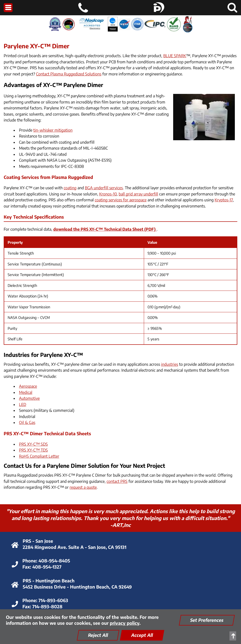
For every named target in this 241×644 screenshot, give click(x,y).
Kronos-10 (108, 194)
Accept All (142, 635)
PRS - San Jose (38, 541)
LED (23, 404)
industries (170, 364)
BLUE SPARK (175, 56)
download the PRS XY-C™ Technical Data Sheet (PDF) (105, 229)
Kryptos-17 (224, 200)
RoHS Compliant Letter (39, 456)
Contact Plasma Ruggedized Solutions (69, 74)
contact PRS (117, 481)
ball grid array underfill (138, 194)
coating (70, 188)
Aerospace (28, 386)
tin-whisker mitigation (53, 130)
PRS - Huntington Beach (49, 581)
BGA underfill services (104, 188)
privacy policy (125, 623)
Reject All (98, 635)
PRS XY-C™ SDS (33, 444)
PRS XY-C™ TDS (33, 450)
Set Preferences (207, 620)
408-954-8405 (54, 561)
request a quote (83, 487)
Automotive (29, 398)
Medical (26, 392)
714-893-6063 (53, 600)
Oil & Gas (27, 422)
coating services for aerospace (121, 200)
